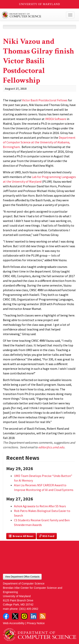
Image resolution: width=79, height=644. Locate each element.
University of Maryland (40, 4)
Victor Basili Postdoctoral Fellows (45, 100)
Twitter (15, 616)
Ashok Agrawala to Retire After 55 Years (40, 506)
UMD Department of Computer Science (32, 15)
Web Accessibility (14, 623)
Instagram (24, 616)
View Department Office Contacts (22, 577)
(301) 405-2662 (29, 609)
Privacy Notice (36, 623)
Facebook (6, 616)
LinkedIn (33, 616)
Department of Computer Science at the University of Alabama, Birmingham (39, 142)
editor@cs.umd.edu (51, 447)
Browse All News (21, 536)
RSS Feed (47, 536)
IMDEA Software (56, 119)
